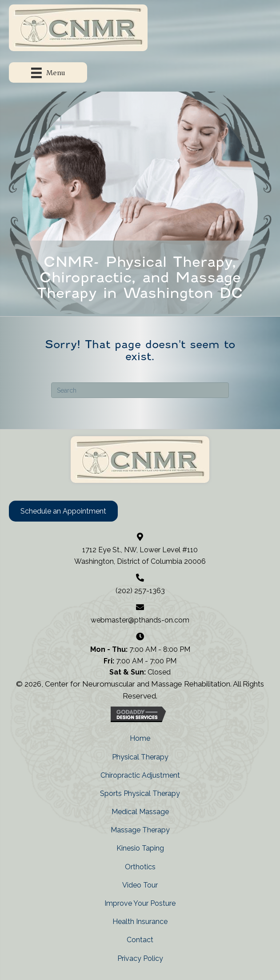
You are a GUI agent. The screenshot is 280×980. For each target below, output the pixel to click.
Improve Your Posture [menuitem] (140, 903)
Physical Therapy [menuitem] (140, 757)
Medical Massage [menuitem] (140, 812)
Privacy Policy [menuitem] (140, 958)
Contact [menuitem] (140, 940)
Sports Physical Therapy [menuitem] (140, 793)
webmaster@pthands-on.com (140, 620)
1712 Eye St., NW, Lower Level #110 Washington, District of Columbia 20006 (140, 556)
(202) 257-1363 (140, 591)
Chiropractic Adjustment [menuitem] (140, 775)
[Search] (140, 390)
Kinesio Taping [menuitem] (140, 848)
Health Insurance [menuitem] (140, 922)
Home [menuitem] (140, 738)
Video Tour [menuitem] (140, 885)
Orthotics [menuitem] (140, 867)
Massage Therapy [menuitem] (140, 830)
